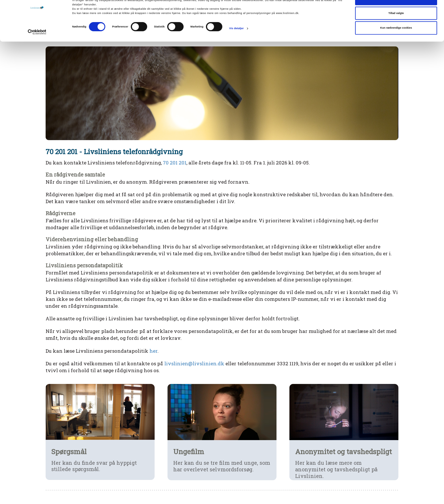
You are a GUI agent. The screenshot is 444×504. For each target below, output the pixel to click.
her (153, 351)
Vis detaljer (236, 44)
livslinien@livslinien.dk (194, 363)
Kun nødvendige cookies (396, 43)
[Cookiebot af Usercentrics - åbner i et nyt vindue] (37, 47)
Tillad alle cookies (396, 13)
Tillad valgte (396, 28)
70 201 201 (175, 163)
